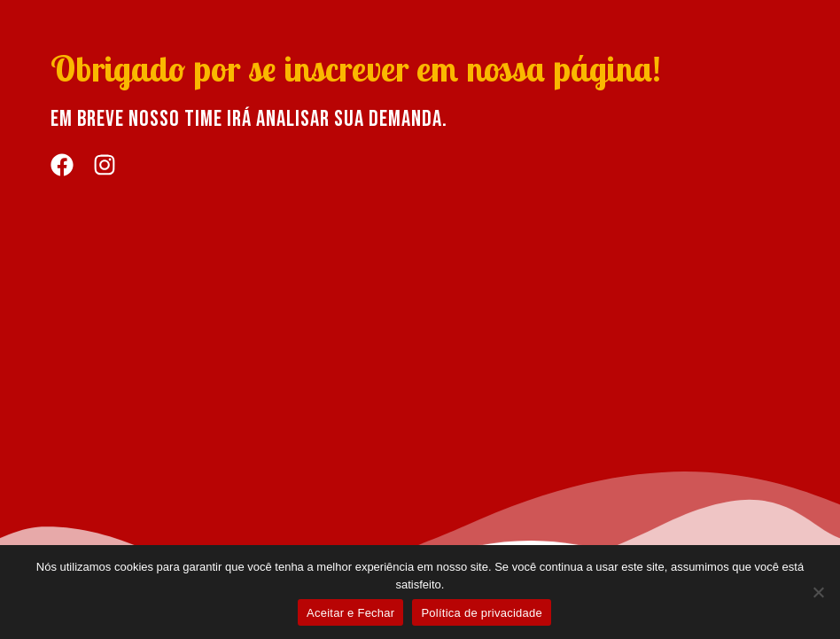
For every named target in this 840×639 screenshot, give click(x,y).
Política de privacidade (482, 613)
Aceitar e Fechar (350, 613)
